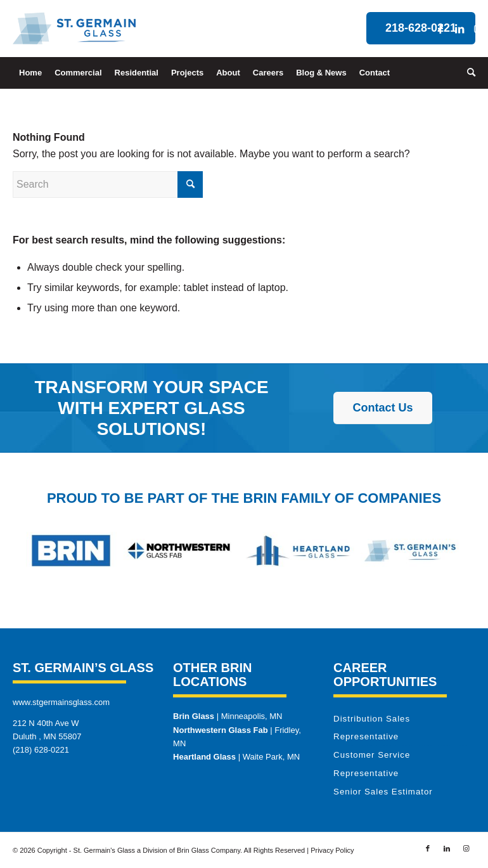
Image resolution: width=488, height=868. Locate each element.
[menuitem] (30, 73)
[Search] (468, 73)
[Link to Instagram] (478, 29)
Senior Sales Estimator (383, 792)
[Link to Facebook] (440, 29)
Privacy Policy (332, 850)
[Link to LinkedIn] (459, 29)
